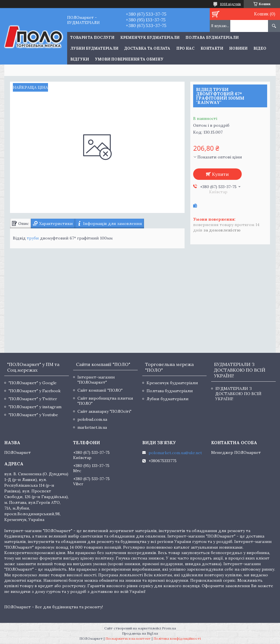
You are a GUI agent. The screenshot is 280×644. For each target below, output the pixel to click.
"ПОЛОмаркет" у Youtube (33, 415)
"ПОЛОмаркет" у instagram (35, 407)
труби (33, 238)
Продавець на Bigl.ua (140, 633)
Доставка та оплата (147, 48)
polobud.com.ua (92, 419)
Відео (260, 48)
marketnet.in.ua (92, 427)
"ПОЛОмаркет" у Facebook (35, 391)
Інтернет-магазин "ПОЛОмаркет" (96, 380)
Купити (220, 174)
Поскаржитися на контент (128, 638)
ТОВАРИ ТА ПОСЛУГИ (92, 38)
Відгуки (80, 59)
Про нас (185, 48)
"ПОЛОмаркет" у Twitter (33, 399)
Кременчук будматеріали (150, 38)
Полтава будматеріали (212, 38)
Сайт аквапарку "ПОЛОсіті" (104, 411)
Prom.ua (169, 628)
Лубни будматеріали (94, 48)
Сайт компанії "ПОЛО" (100, 390)
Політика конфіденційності (177, 638)
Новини (238, 48)
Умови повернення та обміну (129, 59)
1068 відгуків (230, 4)
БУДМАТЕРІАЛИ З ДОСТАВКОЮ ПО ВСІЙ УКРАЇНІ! (238, 394)
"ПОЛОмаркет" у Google (33, 383)
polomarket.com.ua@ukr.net (175, 453)
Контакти (212, 48)
